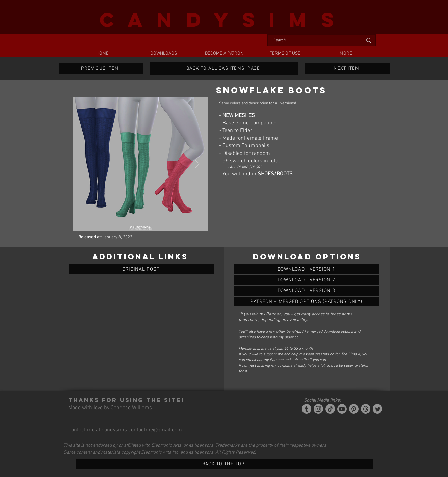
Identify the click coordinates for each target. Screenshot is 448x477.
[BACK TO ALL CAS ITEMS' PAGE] (224, 68)
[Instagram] (318, 409)
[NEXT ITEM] (347, 68)
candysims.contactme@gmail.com (142, 430)
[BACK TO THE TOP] (224, 464)
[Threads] (366, 409)
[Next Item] (197, 164)
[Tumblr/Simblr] (307, 409)
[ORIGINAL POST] (141, 269)
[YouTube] (342, 409)
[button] (163, 54)
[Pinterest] (354, 409)
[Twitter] (377, 409)
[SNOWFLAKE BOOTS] (307, 269)
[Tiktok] (330, 409)
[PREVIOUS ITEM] (101, 68)
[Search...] (313, 41)
